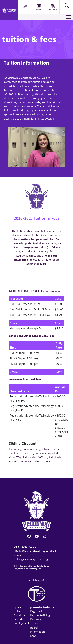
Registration (38, 611)
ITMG (40, 569)
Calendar (19, 619)
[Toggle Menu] (69, 17)
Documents (37, 620)
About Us (19, 615)
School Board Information (37, 628)
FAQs (33, 636)
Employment (21, 623)
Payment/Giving (40, 615)
